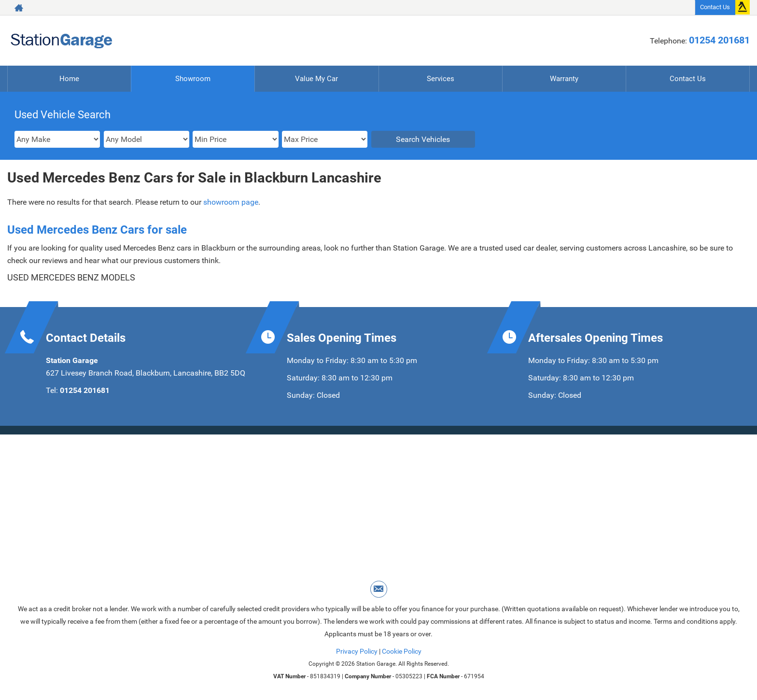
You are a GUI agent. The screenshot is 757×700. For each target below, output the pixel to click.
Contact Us (715, 7)
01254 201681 (719, 40)
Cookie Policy (402, 651)
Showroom (193, 78)
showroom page (231, 202)
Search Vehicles (423, 139)
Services (441, 78)
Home (70, 78)
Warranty (564, 78)
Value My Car (317, 78)
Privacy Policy (357, 651)
